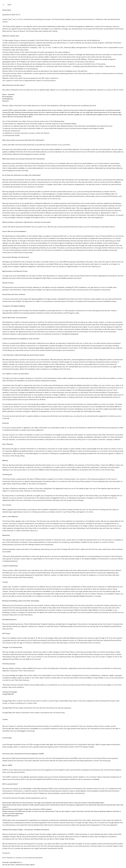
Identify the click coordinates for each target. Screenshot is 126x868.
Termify (55, 31)
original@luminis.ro (16, 862)
